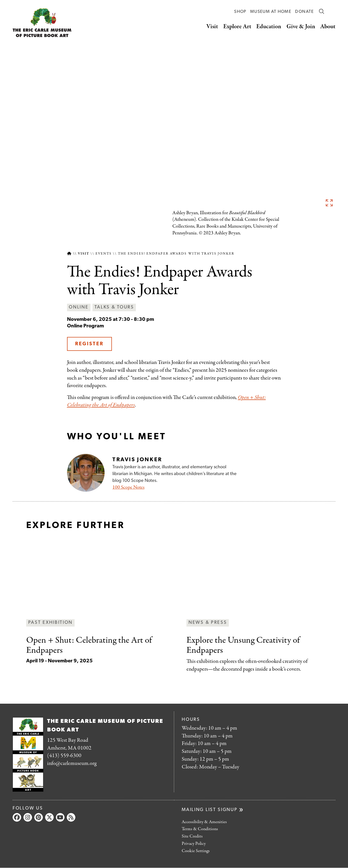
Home (69, 254)
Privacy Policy (194, 844)
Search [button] (322, 11)
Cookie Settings (196, 851)
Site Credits (192, 836)
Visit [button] (212, 27)
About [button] (328, 27)
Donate (304, 12)
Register (89, 344)
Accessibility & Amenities (204, 822)
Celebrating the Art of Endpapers (89, 645)
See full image (329, 203)
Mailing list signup (210, 810)
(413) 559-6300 (64, 756)
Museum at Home (271, 12)
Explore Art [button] (237, 27)
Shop (240, 12)
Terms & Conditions (200, 829)
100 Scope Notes (128, 487)
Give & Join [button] (301, 27)
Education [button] (269, 27)
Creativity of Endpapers (243, 645)
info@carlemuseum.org (72, 763)
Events (104, 254)
